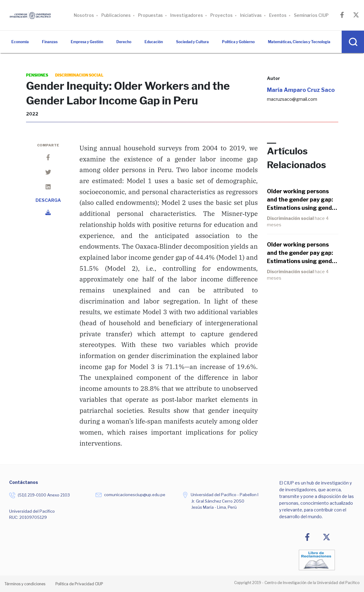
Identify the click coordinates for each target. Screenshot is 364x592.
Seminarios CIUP (311, 15)
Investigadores (187, 15)
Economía (20, 42)
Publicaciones (116, 15)
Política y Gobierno (238, 42)
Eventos (278, 15)
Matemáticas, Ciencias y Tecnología (299, 42)
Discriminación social (291, 218)
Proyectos (221, 15)
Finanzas (50, 42)
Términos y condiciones (25, 584)
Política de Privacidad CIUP (79, 584)
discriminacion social (79, 75)
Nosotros (84, 15)
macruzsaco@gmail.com (292, 99)
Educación (154, 42)
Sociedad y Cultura (192, 42)
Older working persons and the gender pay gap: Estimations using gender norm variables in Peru (302, 200)
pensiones (37, 75)
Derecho (124, 42)
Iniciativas (251, 15)
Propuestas (150, 15)
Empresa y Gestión (87, 42)
